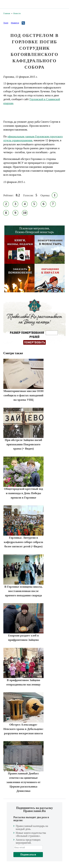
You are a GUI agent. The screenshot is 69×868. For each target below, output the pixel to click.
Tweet (6, 23)
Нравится (15, 23)
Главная (7, 13)
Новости (17, 13)
